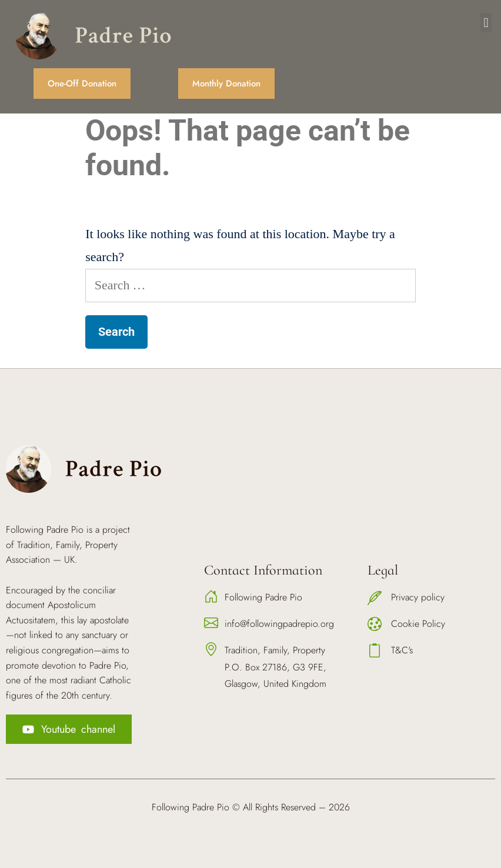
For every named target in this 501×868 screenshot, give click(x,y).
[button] (486, 23)
